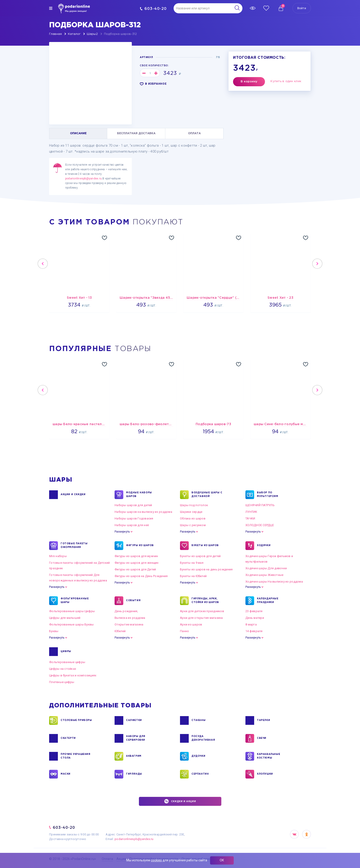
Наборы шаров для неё (132, 525)
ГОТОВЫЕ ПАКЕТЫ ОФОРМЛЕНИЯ (74, 546)
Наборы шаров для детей (133, 505)
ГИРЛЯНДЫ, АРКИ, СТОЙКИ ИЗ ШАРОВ (205, 601)
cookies (156, 860)
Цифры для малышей (65, 618)
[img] (51, 8)
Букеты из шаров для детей (200, 556)
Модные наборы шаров (139, 495)
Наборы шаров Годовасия (134, 518)
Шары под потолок (194, 505)
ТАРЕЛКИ (263, 720)
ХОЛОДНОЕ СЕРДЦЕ (260, 525)
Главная (55, 34)
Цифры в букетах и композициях (73, 675)
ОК (222, 860)
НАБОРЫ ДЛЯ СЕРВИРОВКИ (136, 738)
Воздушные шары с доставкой (207, 495)
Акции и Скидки (73, 495)
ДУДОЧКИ (198, 756)
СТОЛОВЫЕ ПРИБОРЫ (76, 720)
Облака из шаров (193, 518)
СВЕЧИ (262, 738)
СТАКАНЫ (198, 720)
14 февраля (254, 631)
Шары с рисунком (193, 525)
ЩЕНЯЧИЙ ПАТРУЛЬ (260, 505)
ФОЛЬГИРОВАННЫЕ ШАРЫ (75, 601)
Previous (43, 264)
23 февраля (254, 611)
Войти (302, 8)
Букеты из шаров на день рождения (206, 569)
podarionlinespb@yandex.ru (83, 179)
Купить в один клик (286, 81)
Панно (184, 631)
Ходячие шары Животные (264, 575)
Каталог (74, 34)
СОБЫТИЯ (133, 601)
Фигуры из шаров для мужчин (136, 556)
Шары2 (92, 34)
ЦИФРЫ (66, 652)
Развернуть (122, 532)
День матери (255, 618)
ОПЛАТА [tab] (194, 133)
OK (307, 834)
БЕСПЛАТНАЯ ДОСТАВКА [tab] (136, 133)
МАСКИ (66, 774)
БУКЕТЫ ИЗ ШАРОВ (205, 546)
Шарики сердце (191, 512)
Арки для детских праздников (202, 611)
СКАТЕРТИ (68, 738)
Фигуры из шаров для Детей (135, 569)
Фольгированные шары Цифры (72, 611)
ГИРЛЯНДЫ (134, 774)
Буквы (54, 631)
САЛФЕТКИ (134, 720)
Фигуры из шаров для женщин (137, 563)
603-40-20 (153, 9)
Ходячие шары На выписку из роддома (274, 582)
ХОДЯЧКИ (264, 546)
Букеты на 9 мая (192, 563)
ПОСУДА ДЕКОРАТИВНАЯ (203, 738)
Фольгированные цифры (67, 662)
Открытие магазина (129, 624)
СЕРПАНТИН (200, 774)
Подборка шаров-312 (120, 34)
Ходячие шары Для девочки (266, 568)
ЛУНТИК (251, 512)
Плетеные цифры (62, 682)
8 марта (251, 624)
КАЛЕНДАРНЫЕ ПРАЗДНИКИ (268, 601)
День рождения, (126, 611)
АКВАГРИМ (134, 756)
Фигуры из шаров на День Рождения (141, 576)
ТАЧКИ (250, 518)
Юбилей (120, 631)
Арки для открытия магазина (201, 618)
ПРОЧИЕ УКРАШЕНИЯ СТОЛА (76, 756)
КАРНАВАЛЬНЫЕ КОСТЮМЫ (269, 756)
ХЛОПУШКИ (265, 774)
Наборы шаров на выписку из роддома (143, 512)
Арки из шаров (191, 624)
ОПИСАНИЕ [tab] (78, 133)
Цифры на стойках (63, 669)
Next (317, 264)
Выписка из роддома (130, 618)
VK (294, 834)
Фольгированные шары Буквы (72, 624)
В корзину (249, 82)
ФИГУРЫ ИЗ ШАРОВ (140, 546)
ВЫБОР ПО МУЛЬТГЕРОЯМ (268, 495)
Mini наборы (58, 556)
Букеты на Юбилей (193, 576)
